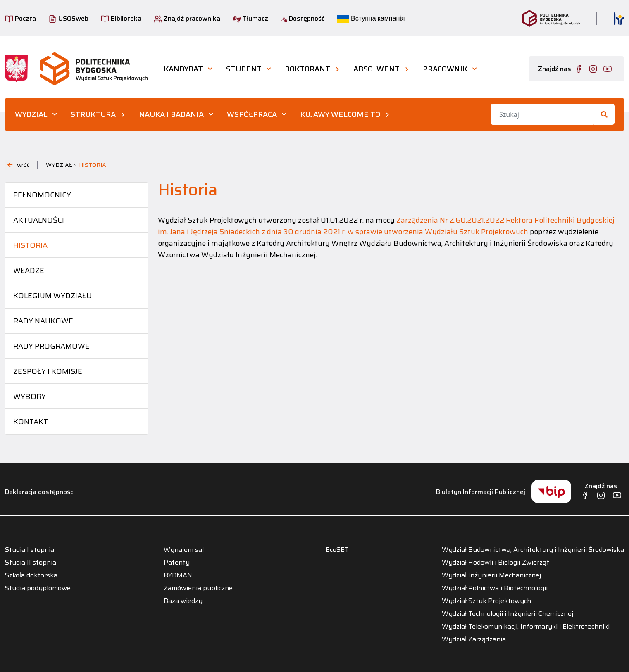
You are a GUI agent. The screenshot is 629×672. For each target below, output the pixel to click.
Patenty (177, 563)
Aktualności (39, 220)
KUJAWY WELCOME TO (340, 114)
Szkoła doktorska (31, 575)
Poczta (20, 18)
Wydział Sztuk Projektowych (486, 601)
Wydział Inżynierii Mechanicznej (491, 575)
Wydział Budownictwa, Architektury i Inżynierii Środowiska (533, 550)
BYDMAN (178, 575)
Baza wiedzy (183, 601)
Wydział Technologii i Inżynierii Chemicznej (507, 614)
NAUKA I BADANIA (171, 114)
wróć (18, 165)
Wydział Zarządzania (474, 639)
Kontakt (31, 422)
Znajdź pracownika (187, 18)
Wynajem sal (184, 550)
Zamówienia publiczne (198, 588)
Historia (30, 245)
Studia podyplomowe (38, 588)
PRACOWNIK (445, 69)
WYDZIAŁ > (61, 165)
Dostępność (303, 18)
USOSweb (68, 18)
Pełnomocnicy (42, 195)
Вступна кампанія (371, 18)
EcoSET (337, 550)
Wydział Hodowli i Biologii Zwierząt (496, 563)
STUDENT (244, 69)
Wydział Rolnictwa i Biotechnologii (495, 588)
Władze (29, 271)
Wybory (30, 397)
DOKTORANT (307, 69)
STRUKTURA (93, 114)
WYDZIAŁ (31, 114)
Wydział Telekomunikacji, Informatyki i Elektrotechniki (526, 627)
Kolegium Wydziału (52, 296)
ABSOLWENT (376, 69)
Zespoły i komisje (48, 371)
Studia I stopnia (30, 550)
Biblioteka (121, 18)
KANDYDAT (183, 69)
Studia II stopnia (31, 563)
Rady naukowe (43, 321)
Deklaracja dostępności (40, 492)
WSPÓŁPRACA (252, 114)
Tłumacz (250, 18)
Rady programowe (51, 346)
